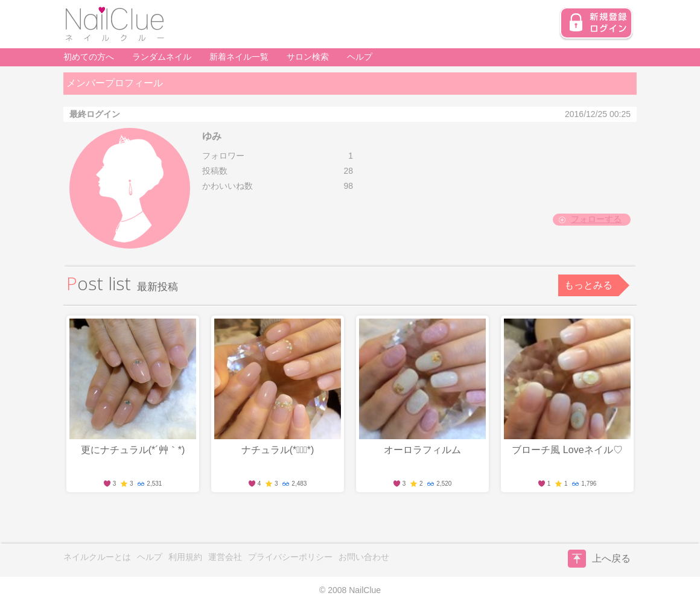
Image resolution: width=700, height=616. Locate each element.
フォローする (596, 219)
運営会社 (225, 557)
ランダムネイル (162, 57)
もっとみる (588, 285)
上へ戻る (599, 559)
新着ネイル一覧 (239, 57)
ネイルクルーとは (97, 557)
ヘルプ (360, 57)
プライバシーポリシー (290, 557)
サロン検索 (308, 57)
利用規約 (185, 557)
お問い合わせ (364, 557)
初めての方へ (89, 57)
